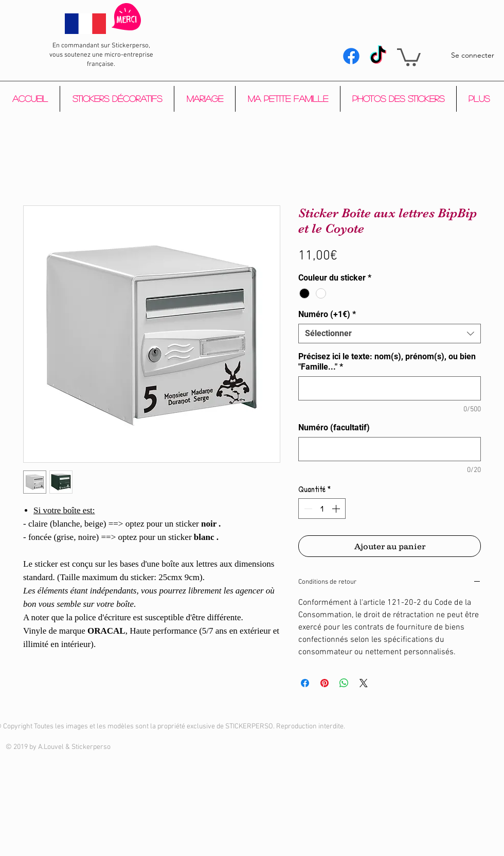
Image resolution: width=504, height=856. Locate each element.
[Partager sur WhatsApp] (344, 683)
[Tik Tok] (378, 56)
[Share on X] (364, 683)
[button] (409, 56)
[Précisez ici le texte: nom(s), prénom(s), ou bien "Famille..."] (390, 388)
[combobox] (390, 334)
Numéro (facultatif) (334, 427)
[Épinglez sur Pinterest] (325, 683)
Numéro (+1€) (327, 314)
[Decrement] (307, 509)
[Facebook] (351, 56)
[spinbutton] (322, 509)
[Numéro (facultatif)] (390, 449)
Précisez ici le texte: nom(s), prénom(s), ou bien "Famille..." (387, 362)
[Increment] (337, 509)
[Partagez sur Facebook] (305, 683)
